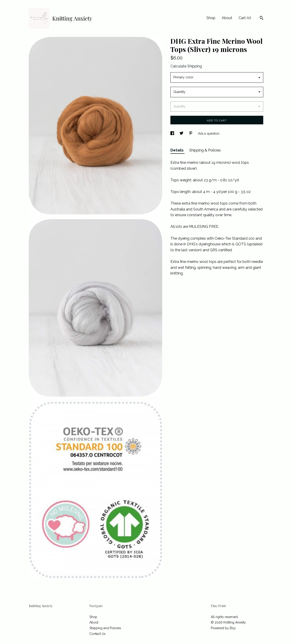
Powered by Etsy (223, 628)
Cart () (245, 18)
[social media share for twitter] (182, 133)
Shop (211, 18)
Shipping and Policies (105, 628)
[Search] (262, 18)
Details (177, 150)
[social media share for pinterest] (191, 133)
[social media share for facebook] (173, 133)
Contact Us (98, 634)
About (227, 18)
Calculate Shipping (186, 66)
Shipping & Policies (205, 150)
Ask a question (209, 133)
